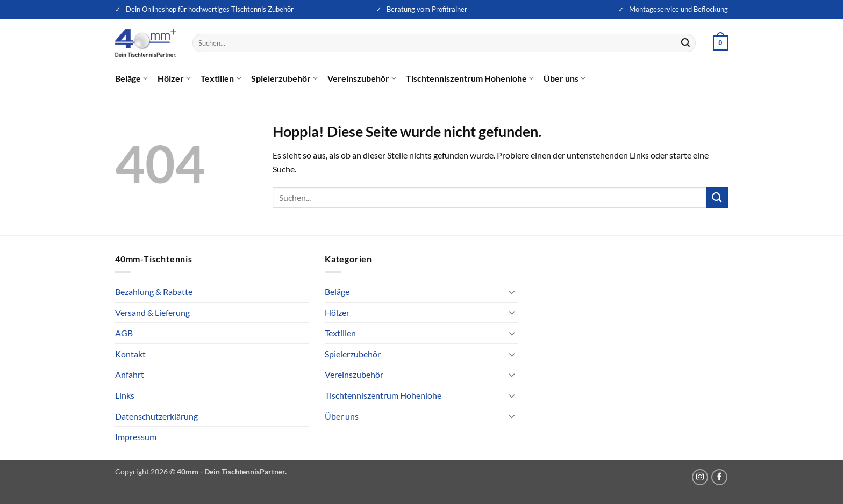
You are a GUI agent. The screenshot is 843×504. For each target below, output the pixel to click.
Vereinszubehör (362, 78)
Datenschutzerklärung (156, 416)
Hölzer (174, 78)
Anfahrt (130, 374)
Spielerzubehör (284, 78)
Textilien (221, 78)
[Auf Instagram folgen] (700, 477)
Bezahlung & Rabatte (154, 291)
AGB (124, 333)
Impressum (136, 437)
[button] (720, 43)
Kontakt (130, 354)
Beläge (131, 78)
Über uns (565, 78)
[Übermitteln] (686, 43)
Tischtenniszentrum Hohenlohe (470, 78)
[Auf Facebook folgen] (719, 477)
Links (125, 395)
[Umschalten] (512, 292)
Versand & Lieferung (152, 312)
